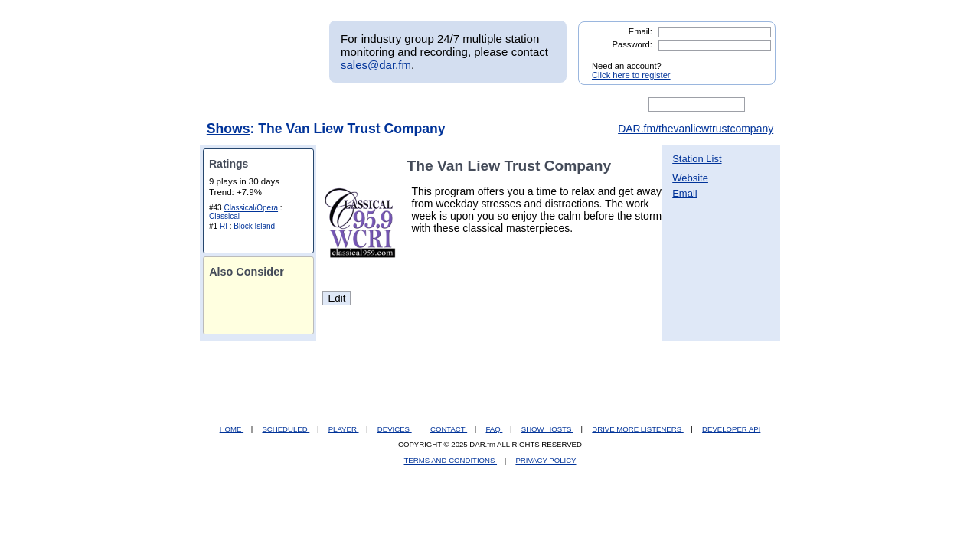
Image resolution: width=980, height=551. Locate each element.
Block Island (254, 226)
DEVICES (395, 429)
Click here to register (631, 75)
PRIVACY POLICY (546, 460)
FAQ (495, 429)
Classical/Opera (251, 208)
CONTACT (449, 429)
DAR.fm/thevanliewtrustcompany (696, 129)
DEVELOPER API (731, 429)
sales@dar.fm (376, 65)
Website (690, 178)
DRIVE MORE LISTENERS (637, 429)
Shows (229, 129)
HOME (232, 429)
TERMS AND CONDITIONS (451, 460)
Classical (224, 216)
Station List (697, 159)
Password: (632, 44)
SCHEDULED (286, 429)
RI (224, 226)
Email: (640, 31)
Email (685, 193)
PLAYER (344, 429)
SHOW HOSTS (547, 429)
